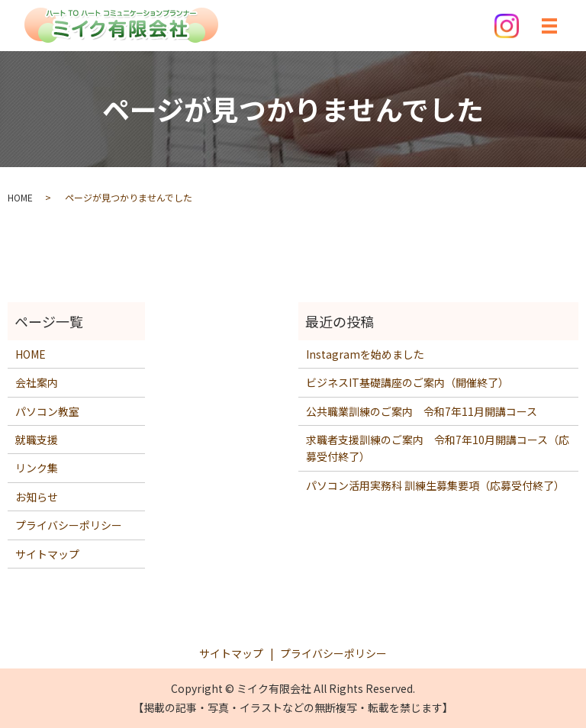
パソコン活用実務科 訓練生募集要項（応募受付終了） (435, 485)
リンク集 (37, 468)
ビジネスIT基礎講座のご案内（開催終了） (407, 382)
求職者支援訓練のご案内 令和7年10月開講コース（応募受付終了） (438, 448)
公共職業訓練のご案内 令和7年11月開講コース (422, 411)
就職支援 (37, 440)
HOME (20, 197)
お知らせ (37, 497)
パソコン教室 (47, 411)
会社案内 (37, 382)
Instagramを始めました (365, 354)
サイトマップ (47, 554)
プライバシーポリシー (69, 525)
